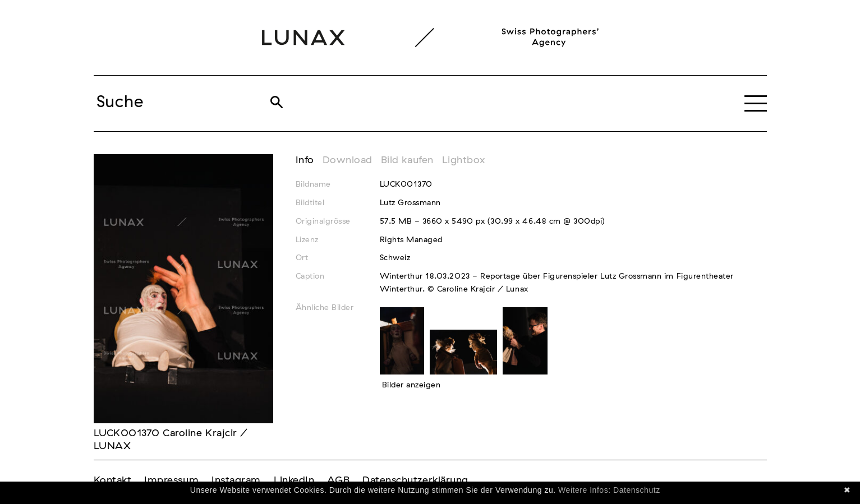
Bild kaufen (407, 160)
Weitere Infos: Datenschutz (609, 490)
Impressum (171, 480)
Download (348, 160)
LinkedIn (294, 480)
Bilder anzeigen (411, 385)
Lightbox (464, 160)
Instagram (236, 480)
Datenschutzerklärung (415, 480)
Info (305, 160)
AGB (338, 480)
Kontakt (113, 480)
